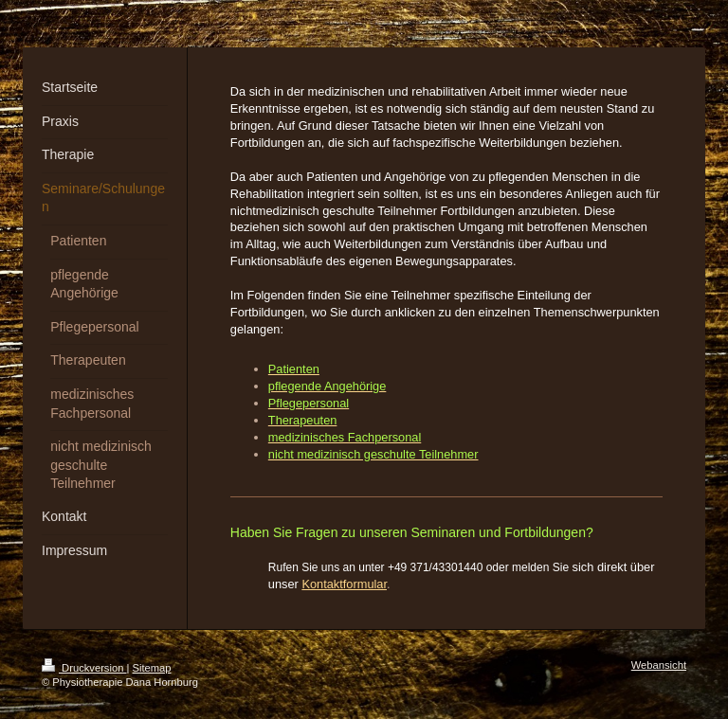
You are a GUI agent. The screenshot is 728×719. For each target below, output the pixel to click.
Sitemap (152, 668)
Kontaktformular (344, 584)
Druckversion (84, 668)
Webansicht (659, 665)
